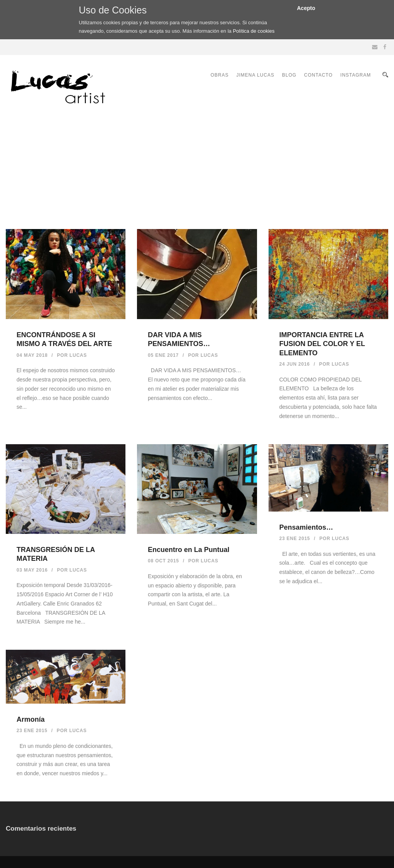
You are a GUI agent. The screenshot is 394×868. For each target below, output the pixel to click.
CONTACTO (318, 75)
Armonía (31, 719)
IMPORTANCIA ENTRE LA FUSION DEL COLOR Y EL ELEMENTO (322, 344)
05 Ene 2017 (163, 355)
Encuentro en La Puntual (189, 550)
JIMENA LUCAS (255, 75)
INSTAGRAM (356, 75)
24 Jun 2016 (295, 364)
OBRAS (220, 75)
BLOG (289, 75)
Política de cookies (254, 31)
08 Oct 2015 (163, 561)
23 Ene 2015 (295, 539)
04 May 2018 (32, 355)
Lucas (78, 355)
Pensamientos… (306, 527)
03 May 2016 (32, 570)
